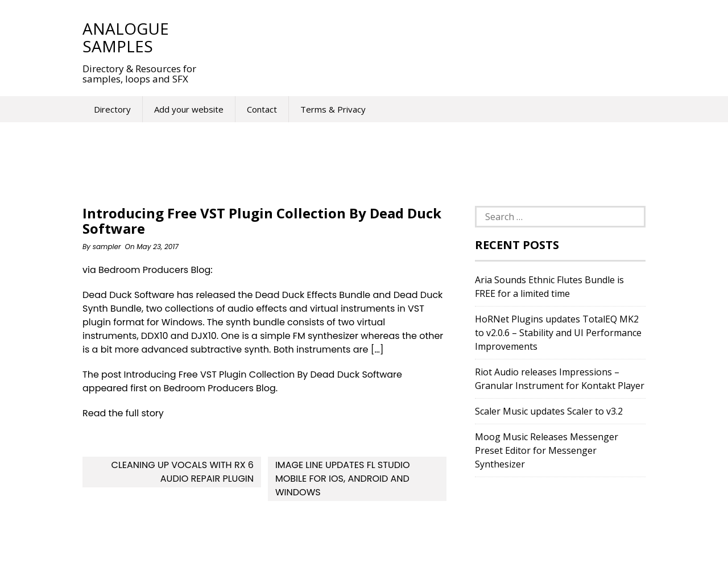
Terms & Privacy (333, 109)
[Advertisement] (420, 37)
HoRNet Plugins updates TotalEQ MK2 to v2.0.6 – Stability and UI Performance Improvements (558, 333)
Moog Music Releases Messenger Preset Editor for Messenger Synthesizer (547, 450)
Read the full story (123, 413)
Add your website (189, 109)
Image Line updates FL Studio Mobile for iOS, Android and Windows (343, 479)
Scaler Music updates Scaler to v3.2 (549, 411)
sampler (107, 247)
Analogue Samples (126, 37)
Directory (112, 109)
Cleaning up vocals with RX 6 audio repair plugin (183, 472)
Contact (262, 109)
